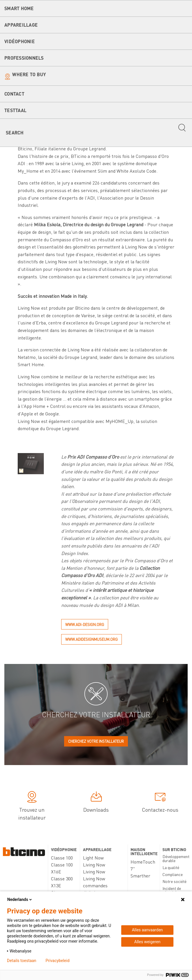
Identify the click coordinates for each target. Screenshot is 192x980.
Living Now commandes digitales (95, 885)
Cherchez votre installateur (96, 741)
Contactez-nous (160, 803)
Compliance (173, 874)
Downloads (96, 803)
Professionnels (24, 58)
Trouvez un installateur (32, 807)
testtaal (15, 110)
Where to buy (29, 74)
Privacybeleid (58, 961)
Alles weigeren (147, 942)
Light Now (93, 858)
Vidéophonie (20, 41)
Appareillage (21, 25)
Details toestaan (22, 961)
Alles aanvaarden (147, 930)
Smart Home (19, 8)
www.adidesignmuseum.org (92, 639)
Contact (14, 94)
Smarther (140, 876)
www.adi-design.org (85, 624)
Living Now (94, 865)
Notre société (174, 881)
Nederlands (20, 899)
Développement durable (176, 858)
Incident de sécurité (172, 890)
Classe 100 (62, 858)
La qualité (171, 867)
